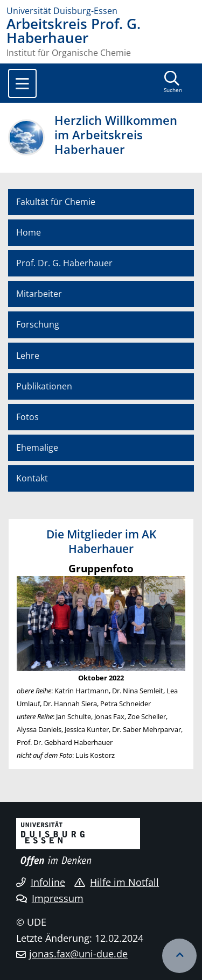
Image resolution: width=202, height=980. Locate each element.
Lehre (28, 356)
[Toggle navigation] (22, 83)
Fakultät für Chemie (56, 202)
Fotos (27, 417)
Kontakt (32, 478)
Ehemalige (37, 448)
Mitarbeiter (39, 294)
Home (29, 232)
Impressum (50, 898)
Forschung (38, 324)
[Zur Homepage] (101, 11)
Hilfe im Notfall (117, 882)
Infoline (41, 882)
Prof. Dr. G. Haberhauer (64, 263)
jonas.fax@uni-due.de (78, 954)
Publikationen (44, 386)
